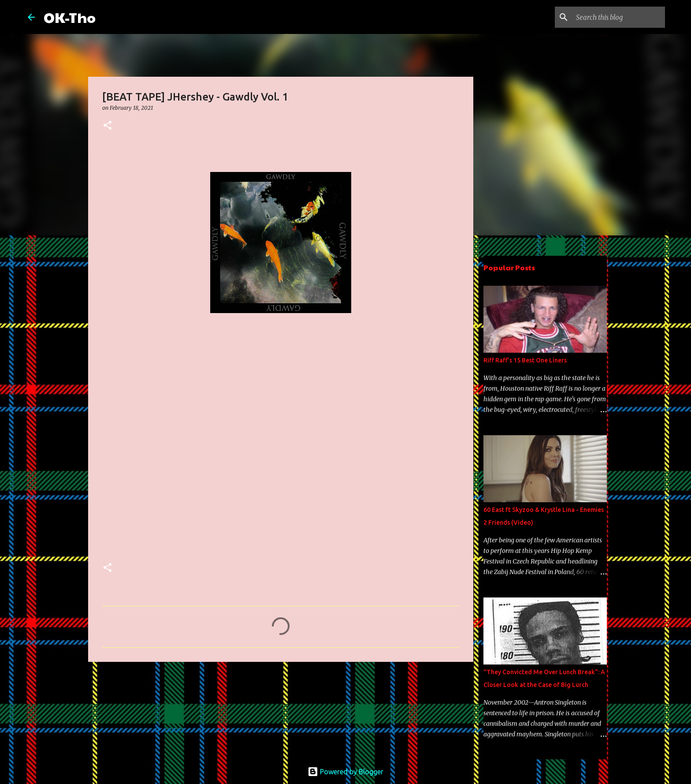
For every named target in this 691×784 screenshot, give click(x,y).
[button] (108, 126)
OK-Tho (70, 17)
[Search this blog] (619, 17)
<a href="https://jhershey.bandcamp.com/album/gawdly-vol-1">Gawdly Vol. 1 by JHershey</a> (179, 444)
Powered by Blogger (345, 772)
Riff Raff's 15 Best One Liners (525, 360)
